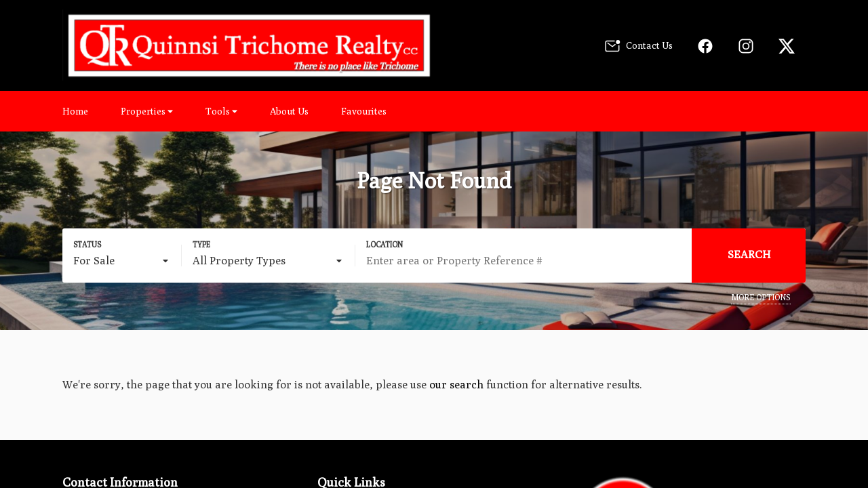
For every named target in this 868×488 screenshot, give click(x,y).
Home (75, 111)
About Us (289, 111)
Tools (221, 111)
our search (456, 385)
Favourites (364, 111)
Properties (147, 111)
